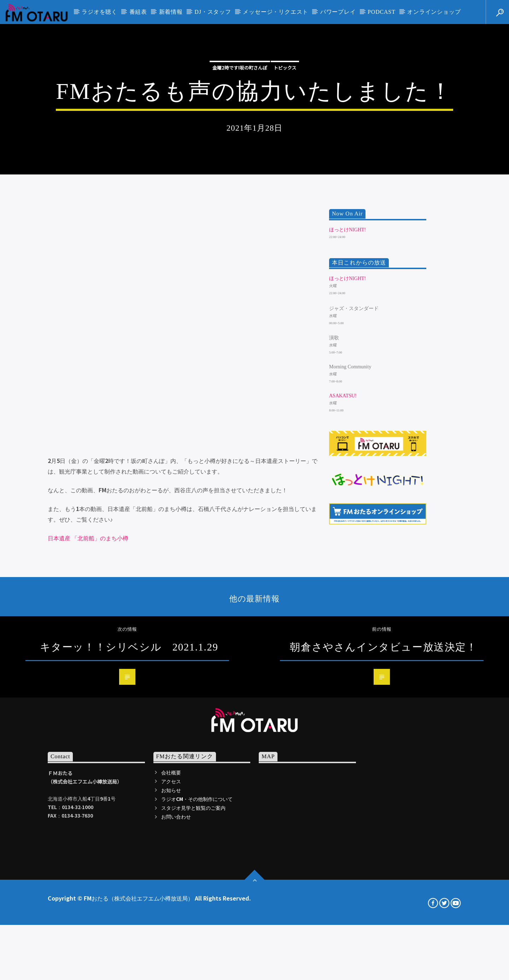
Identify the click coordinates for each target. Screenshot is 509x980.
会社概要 (171, 967)
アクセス (171, 976)
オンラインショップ (434, 12)
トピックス (285, 157)
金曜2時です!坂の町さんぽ (240, 157)
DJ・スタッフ (213, 12)
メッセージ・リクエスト (276, 12)
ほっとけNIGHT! (347, 424)
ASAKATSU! (343, 591)
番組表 (138, 12)
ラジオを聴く (100, 12)
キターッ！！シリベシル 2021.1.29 (129, 842)
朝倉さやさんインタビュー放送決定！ (383, 842)
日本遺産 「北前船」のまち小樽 (88, 732)
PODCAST (382, 12)
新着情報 (171, 12)
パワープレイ (338, 12)
